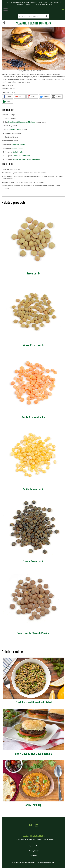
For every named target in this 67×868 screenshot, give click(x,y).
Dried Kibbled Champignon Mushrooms (23, 122)
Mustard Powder (17, 148)
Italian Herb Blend (19, 144)
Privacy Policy (34, 851)
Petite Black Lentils (14, 130)
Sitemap (34, 856)
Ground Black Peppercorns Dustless (26, 159)
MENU (5, 10)
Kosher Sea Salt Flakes (21, 156)
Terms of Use (33, 846)
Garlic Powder (18, 152)
